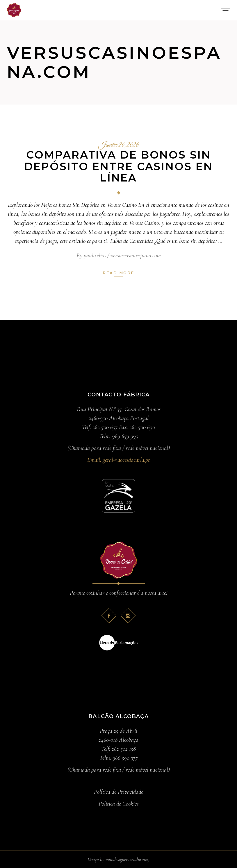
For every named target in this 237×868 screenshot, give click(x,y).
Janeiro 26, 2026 (119, 145)
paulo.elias (95, 255)
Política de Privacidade (118, 792)
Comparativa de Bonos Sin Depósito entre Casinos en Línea (118, 166)
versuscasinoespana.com (136, 255)
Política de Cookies (118, 804)
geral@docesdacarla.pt (126, 460)
